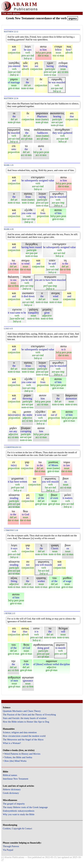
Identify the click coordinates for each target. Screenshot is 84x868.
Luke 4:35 (8, 329)
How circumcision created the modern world (24, 736)
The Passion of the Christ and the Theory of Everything (29, 715)
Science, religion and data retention (20, 732)
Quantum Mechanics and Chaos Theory (22, 711)
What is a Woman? (12, 743)
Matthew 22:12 (11, 32)
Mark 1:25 (9, 165)
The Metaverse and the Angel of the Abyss (23, 740)
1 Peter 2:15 (9, 614)
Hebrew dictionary (12, 789)
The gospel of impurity (14, 804)
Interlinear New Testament (15, 779)
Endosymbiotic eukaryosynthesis (19, 811)
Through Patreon (11, 846)
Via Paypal (8, 850)
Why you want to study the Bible (19, 814)
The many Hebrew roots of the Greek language (25, 807)
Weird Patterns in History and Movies (22, 754)
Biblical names (10, 775)
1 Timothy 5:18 (11, 530)
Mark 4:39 (9, 229)
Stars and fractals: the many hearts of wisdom (25, 718)
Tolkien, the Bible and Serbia (18, 757)
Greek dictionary (11, 793)
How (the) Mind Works (15, 761)
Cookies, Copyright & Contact (17, 828)
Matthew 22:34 (11, 98)
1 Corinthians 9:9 (13, 447)
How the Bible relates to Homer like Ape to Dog (26, 722)
